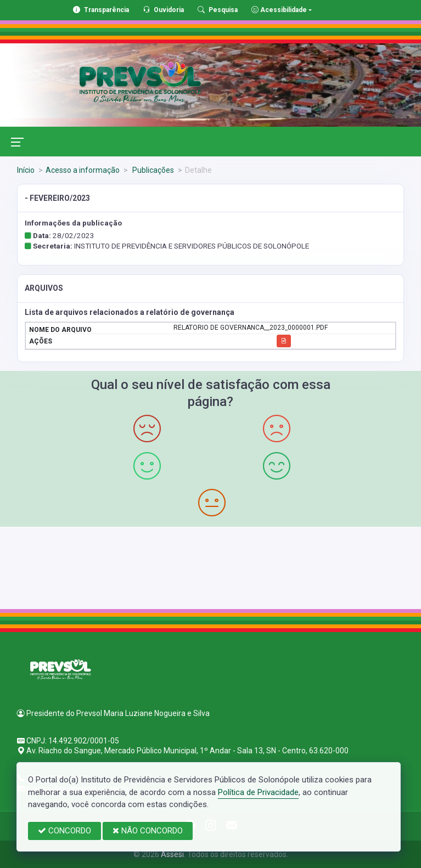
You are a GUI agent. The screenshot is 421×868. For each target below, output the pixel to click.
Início (26, 170)
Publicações (152, 170)
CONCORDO (64, 831)
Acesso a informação (83, 170)
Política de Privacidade (258, 792)
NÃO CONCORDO (148, 831)
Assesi (172, 854)
